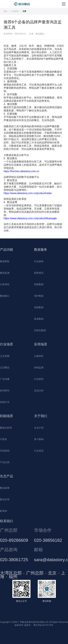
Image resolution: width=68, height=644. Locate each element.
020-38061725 (14, 560)
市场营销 (5, 451)
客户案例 (39, 439)
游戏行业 (5, 402)
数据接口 (5, 296)
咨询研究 (5, 391)
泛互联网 (5, 356)
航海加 (4, 511)
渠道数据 (39, 319)
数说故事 (5, 488)
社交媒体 (39, 261)
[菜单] (64, 4)
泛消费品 (5, 368)
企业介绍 (39, 428)
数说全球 (5, 499)
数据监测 (5, 273)
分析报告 (5, 284)
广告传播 (5, 379)
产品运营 (5, 462)
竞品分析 (39, 391)
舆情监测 (39, 368)
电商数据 (39, 284)
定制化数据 (40, 330)
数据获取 (5, 261)
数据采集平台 (22, 4)
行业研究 (39, 379)
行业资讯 (15, 11)
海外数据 (39, 296)
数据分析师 (6, 428)
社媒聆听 (39, 356)
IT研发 (3, 439)
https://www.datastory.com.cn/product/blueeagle (30, 218)
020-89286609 (14, 540)
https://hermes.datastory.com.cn (21, 171)
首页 (5, 11)
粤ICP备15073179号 (43, 625)
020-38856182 (48, 540)
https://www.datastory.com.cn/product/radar (28, 193)
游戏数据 (39, 307)
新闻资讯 (39, 273)
